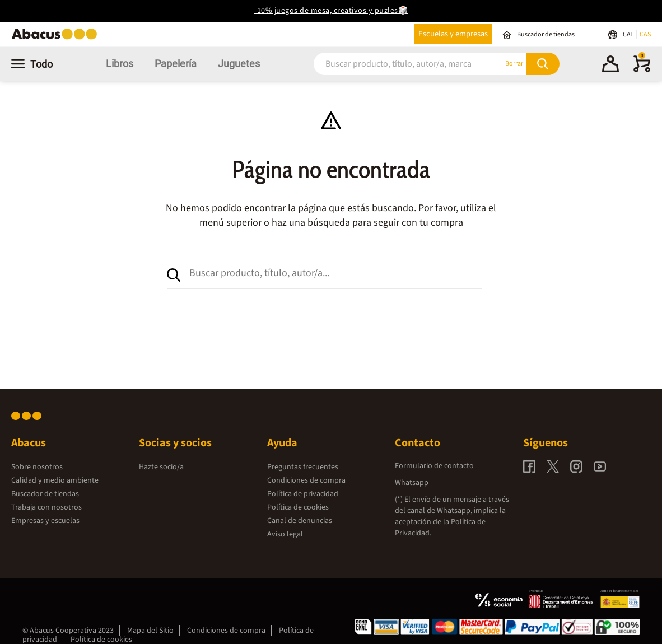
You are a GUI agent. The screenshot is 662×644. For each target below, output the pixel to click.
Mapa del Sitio (150, 631)
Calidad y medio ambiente (55, 480)
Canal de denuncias (300, 521)
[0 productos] (642, 70)
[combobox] (394, 64)
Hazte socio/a (161, 467)
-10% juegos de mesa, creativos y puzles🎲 (331, 11)
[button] (610, 66)
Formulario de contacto (434, 466)
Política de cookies (298, 507)
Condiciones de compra (306, 480)
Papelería (176, 64)
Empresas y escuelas (45, 521)
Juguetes (239, 64)
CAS (645, 34)
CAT (629, 34)
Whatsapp (412, 483)
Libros (120, 64)
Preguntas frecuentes (303, 467)
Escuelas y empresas (453, 34)
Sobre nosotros (37, 467)
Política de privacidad (303, 494)
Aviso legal (285, 534)
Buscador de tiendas (45, 494)
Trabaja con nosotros (46, 507)
